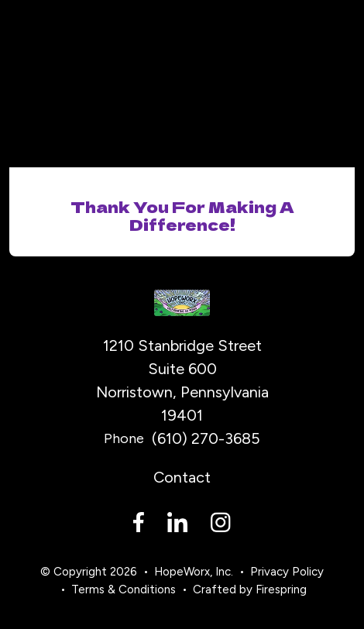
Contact (182, 477)
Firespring (281, 589)
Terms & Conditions (124, 589)
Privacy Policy (287, 572)
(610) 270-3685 (206, 438)
